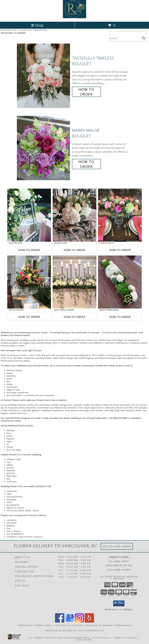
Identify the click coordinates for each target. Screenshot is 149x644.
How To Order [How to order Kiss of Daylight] (29, 317)
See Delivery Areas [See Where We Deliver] (117, 546)
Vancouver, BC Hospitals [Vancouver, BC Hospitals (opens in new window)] (68, 625)
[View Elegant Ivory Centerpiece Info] (74, 215)
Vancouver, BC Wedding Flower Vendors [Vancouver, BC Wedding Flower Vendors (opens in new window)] (109, 625)
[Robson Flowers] (75, 17)
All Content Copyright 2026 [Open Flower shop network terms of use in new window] (46, 638)
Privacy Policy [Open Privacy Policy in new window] (101, 638)
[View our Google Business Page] (70, 622)
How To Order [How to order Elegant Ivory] (74, 250)
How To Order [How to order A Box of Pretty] (120, 250)
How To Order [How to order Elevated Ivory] (29, 250)
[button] (119, 603)
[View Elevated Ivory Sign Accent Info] (29, 215)
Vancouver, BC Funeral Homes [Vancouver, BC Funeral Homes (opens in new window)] (34, 625)
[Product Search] (125, 38)
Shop (37, 25)
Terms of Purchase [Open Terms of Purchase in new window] (125, 638)
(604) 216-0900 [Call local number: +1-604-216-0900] (123, 570)
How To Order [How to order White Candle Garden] (74, 317)
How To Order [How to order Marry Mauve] (86, 164)
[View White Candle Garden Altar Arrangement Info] (74, 282)
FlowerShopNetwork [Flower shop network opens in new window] (77, 638)
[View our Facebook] (60, 622)
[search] (144, 38)
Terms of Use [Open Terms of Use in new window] (84, 639)
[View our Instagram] (79, 622)
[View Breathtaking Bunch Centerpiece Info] (120, 282)
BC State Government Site (89, 630)
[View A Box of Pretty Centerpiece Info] (120, 215)
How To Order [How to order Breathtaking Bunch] (120, 317)
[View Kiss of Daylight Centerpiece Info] (29, 282)
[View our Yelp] (89, 622)
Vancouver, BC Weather (58, 630)
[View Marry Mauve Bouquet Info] (44, 148)
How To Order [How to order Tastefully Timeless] (86, 92)
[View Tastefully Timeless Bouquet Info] (44, 76)
